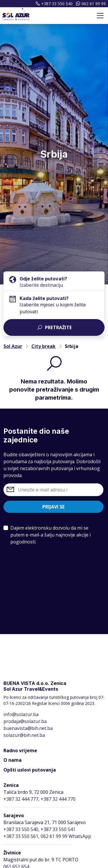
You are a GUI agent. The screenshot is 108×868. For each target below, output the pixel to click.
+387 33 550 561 (21, 836)
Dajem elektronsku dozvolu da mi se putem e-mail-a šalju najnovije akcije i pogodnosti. (51, 535)
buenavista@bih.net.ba (28, 728)
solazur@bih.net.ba (24, 735)
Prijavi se (53, 507)
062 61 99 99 (90, 4)
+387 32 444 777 (21, 799)
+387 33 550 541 (58, 829)
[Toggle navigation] (100, 16)
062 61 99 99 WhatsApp (66, 836)
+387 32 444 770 (58, 799)
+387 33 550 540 (53, 4)
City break (43, 346)
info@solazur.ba (21, 714)
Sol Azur (13, 346)
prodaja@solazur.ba (25, 721)
